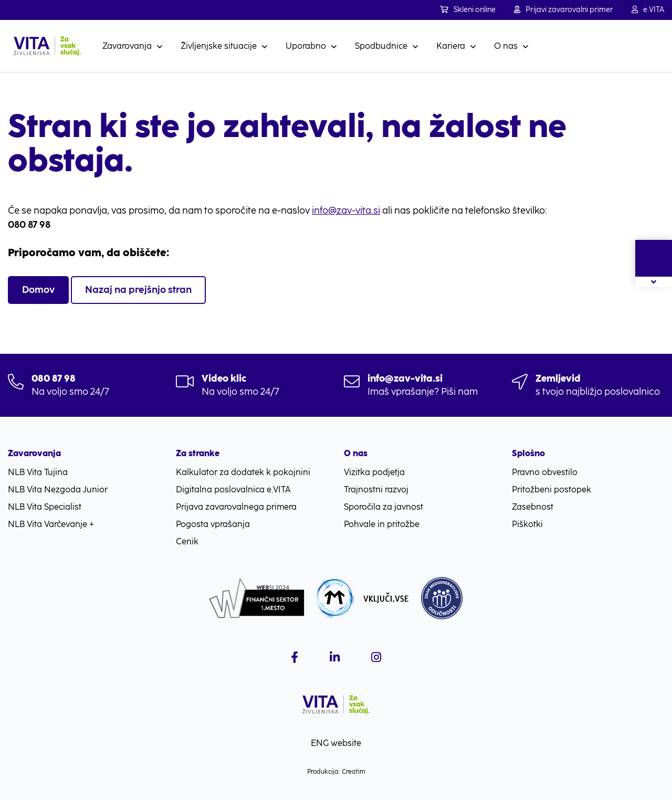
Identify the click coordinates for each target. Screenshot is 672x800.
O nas (506, 46)
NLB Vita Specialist (45, 507)
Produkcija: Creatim (336, 772)
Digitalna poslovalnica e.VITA (233, 490)
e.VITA (648, 10)
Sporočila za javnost (384, 507)
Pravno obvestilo (545, 472)
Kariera (451, 46)
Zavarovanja (127, 46)
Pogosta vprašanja (213, 524)
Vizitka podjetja (374, 472)
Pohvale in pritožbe (382, 524)
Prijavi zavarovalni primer (564, 10)
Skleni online (468, 10)
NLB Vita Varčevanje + (51, 524)
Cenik (187, 541)
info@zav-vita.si (346, 210)
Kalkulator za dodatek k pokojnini (243, 472)
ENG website (336, 743)
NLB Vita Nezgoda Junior (58, 490)
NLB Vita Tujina (38, 472)
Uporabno (306, 46)
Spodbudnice (381, 46)
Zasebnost (533, 507)
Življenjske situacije (219, 46)
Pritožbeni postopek (552, 490)
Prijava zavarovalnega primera (236, 507)
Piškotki (527, 524)
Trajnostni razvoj (376, 490)
